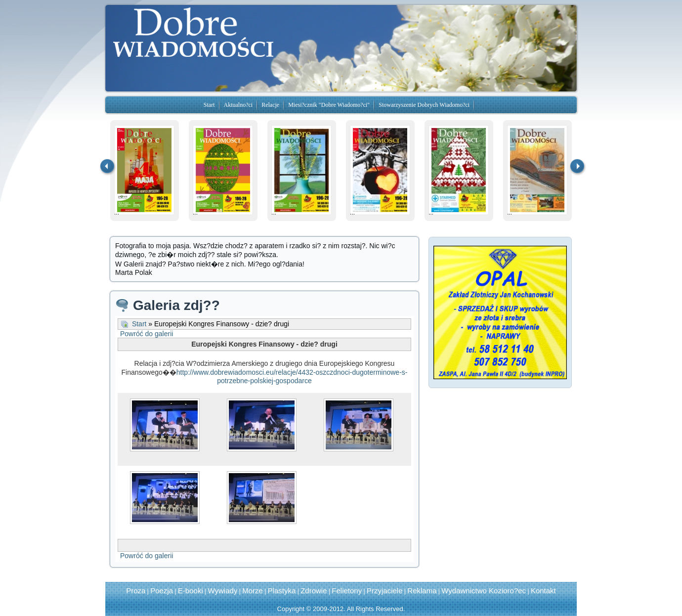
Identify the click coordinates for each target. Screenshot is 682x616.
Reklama (422, 591)
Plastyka (282, 591)
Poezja (162, 591)
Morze (253, 591)
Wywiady (223, 591)
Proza (136, 591)
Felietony (347, 591)
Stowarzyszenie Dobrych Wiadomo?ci (424, 105)
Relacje (270, 105)
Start (209, 105)
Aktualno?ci (238, 105)
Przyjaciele (385, 591)
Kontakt (543, 591)
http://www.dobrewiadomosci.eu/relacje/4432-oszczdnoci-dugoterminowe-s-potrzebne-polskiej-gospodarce (292, 376)
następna (578, 167)
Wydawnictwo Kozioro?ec (484, 591)
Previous (108, 167)
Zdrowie (314, 591)
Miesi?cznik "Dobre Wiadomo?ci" (329, 105)
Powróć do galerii (147, 334)
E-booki (191, 591)
